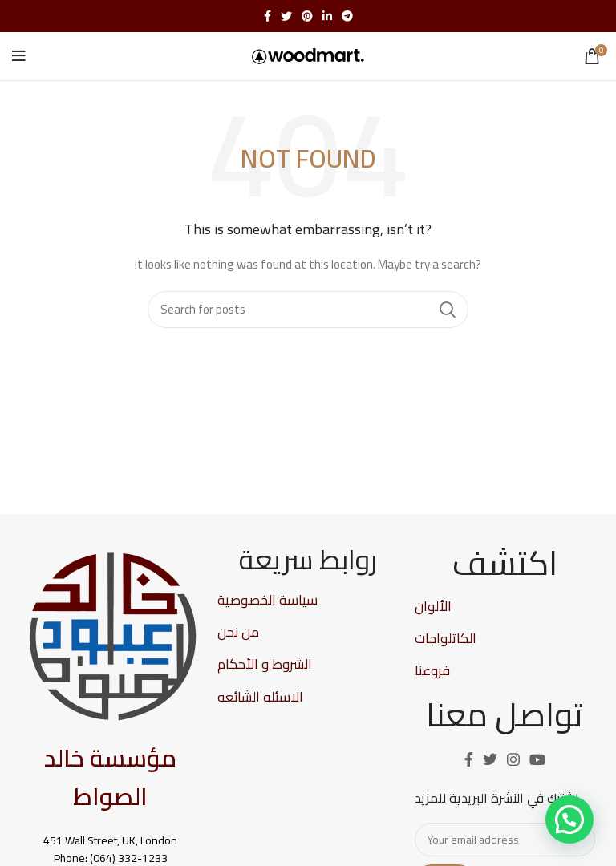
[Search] (308, 310)
